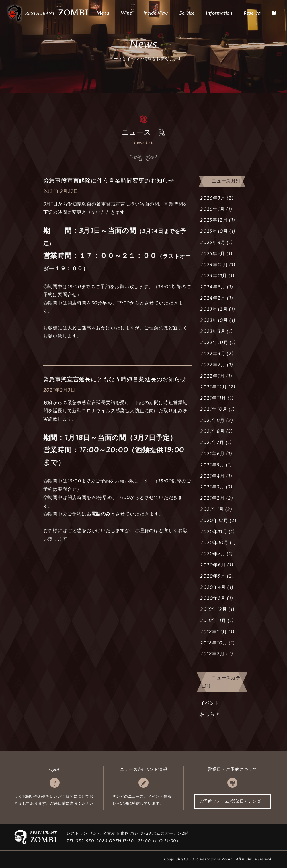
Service (187, 13)
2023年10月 (214, 320)
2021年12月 (213, 387)
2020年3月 (213, 598)
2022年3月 (213, 354)
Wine (126, 13)
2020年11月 (214, 532)
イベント (210, 703)
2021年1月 (212, 509)
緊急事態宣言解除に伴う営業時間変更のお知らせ (109, 181)
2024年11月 (213, 276)
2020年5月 (213, 576)
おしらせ (210, 714)
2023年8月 (213, 331)
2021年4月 (212, 476)
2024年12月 (214, 265)
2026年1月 (212, 209)
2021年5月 (212, 465)
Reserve (252, 13)
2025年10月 (214, 231)
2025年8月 (213, 243)
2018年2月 (212, 654)
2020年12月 (214, 521)
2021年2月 (212, 498)
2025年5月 (213, 254)
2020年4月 (213, 587)
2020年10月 (214, 543)
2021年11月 (213, 398)
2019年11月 (213, 621)
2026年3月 (213, 198)
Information (219, 13)
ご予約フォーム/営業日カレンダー (232, 801)
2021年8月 (212, 431)
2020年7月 (213, 554)
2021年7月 (212, 443)
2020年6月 (213, 565)
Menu (103, 13)
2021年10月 (214, 409)
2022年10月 (214, 343)
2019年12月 (213, 609)
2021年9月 (212, 421)
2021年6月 (212, 454)
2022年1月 (212, 376)
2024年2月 (213, 298)
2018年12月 (213, 632)
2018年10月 (214, 643)
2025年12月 (214, 220)
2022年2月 (213, 365)
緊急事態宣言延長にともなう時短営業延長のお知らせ (115, 379)
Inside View (156, 13)
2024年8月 (213, 287)
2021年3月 (212, 487)
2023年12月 (214, 309)
